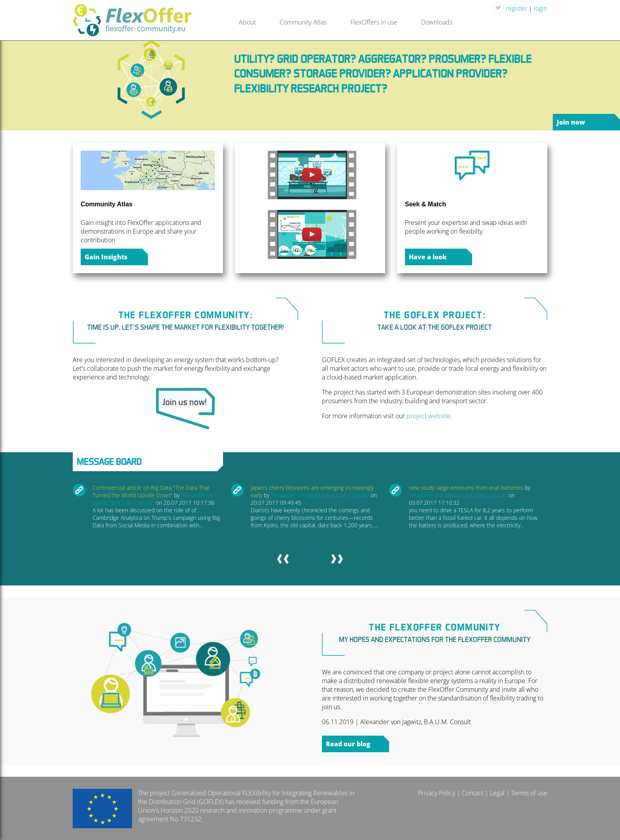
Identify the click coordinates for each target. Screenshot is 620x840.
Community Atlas (303, 22)
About (247, 22)
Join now (571, 122)
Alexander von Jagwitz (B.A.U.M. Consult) (320, 495)
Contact (473, 793)
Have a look (428, 257)
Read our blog (348, 744)
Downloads (437, 22)
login (541, 8)
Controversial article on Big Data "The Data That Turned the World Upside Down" (151, 491)
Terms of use (529, 793)
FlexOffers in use (374, 22)
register (516, 8)
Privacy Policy (437, 793)
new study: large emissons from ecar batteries (466, 488)
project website (428, 416)
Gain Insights (106, 257)
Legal (497, 793)
